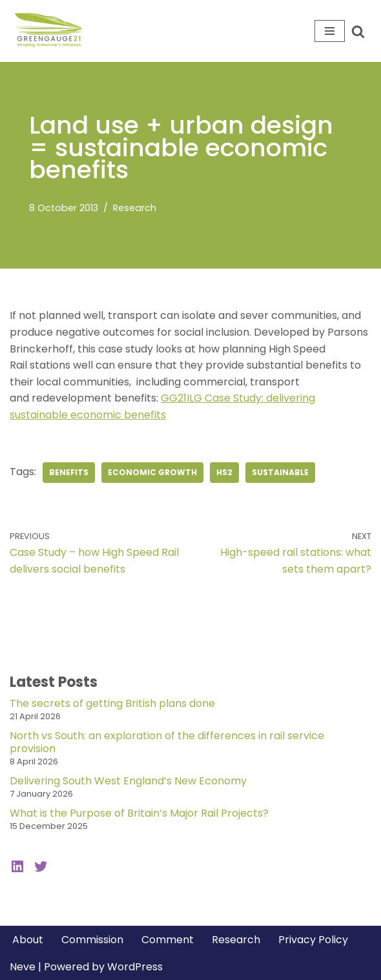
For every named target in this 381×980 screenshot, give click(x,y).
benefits (69, 472)
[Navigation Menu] (330, 31)
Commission (92, 940)
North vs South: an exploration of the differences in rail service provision (167, 742)
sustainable (280, 472)
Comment (168, 940)
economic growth (152, 472)
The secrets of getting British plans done (112, 703)
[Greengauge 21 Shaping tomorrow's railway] (52, 31)
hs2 (224, 472)
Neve (23, 967)
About (28, 940)
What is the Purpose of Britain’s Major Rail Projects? (139, 813)
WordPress (135, 967)
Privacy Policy (313, 940)
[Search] (358, 31)
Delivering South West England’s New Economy (128, 781)
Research (135, 208)
